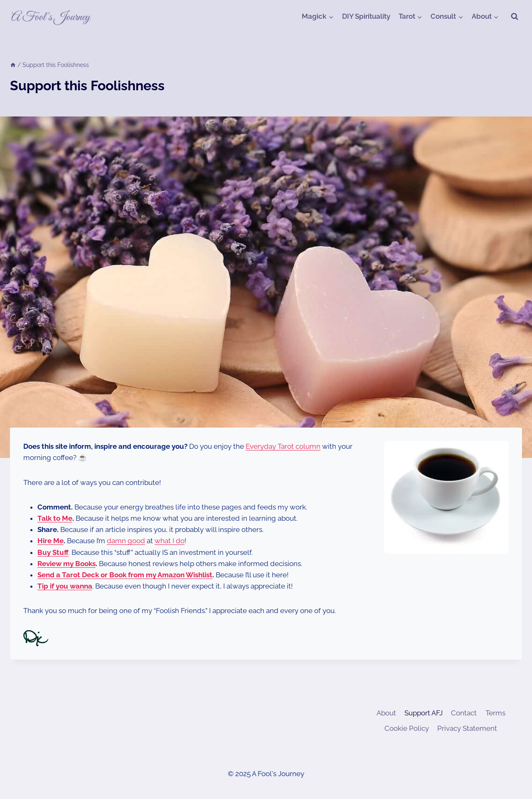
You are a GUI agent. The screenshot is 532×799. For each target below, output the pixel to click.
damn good (126, 541)
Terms (495, 713)
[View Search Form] (515, 17)
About (386, 713)
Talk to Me (55, 518)
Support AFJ (424, 713)
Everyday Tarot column (283, 446)
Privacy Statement (467, 728)
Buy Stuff (53, 552)
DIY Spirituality (366, 16)
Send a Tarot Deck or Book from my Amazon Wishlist (125, 575)
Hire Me (50, 541)
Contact (464, 713)
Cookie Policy (407, 728)
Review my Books (66, 564)
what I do (170, 541)
